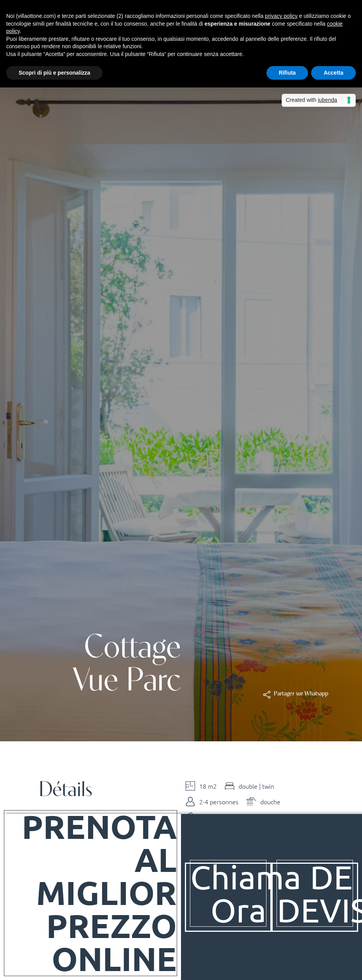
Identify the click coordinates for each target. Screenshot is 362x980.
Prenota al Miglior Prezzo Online (98, 892)
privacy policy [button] (281, 16)
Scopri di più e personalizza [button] (54, 73)
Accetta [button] (333, 73)
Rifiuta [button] (287, 73)
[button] (301, 694)
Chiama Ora (246, 893)
